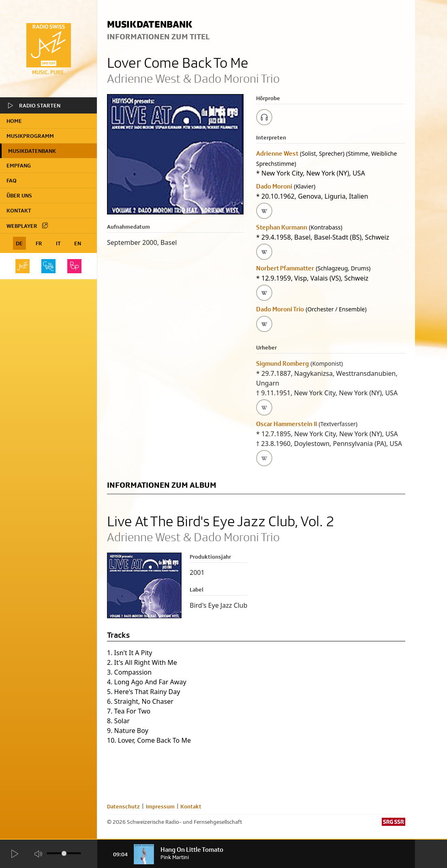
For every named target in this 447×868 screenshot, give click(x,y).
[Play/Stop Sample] (264, 117)
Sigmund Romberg (282, 363)
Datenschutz (123, 806)
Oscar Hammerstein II (287, 424)
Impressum (160, 806)
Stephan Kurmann (282, 227)
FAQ (12, 180)
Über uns (19, 195)
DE (19, 243)
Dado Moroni (274, 186)
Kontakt (19, 210)
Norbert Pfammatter (285, 268)
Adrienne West (277, 153)
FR (39, 243)
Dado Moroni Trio (280, 309)
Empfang (19, 165)
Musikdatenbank (32, 151)
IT (58, 243)
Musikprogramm (30, 136)
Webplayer (28, 225)
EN (78, 243)
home (14, 121)
